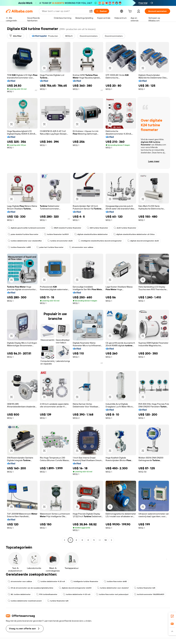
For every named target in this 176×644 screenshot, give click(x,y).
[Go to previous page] (65, 540)
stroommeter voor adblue (81, 247)
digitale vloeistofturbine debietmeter (91, 234)
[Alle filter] (16, 36)
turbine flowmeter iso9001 (56, 234)
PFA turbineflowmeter (47, 594)
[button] (91, 11)
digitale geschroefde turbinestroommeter (27, 228)
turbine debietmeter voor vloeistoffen (25, 241)
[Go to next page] (111, 540)
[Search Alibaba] (64, 11)
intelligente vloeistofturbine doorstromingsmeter (100, 241)
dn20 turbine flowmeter (125, 228)
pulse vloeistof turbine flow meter (23, 234)
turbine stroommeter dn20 (60, 241)
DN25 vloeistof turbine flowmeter (66, 228)
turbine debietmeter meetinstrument (25, 601)
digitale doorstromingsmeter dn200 (75, 588)
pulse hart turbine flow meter (50, 247)
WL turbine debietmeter (19, 594)
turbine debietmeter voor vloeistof (113, 588)
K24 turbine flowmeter (97, 228)
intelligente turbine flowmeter (84, 581)
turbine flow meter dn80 (115, 581)
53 (106, 540)
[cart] (131, 12)
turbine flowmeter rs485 (19, 247)
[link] (172, 616)
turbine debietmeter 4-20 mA (51, 581)
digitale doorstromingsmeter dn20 (143, 241)
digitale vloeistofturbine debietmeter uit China (134, 234)
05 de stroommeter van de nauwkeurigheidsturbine (31, 588)
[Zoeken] (101, 11)
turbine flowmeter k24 (145, 588)
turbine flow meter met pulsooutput (112, 594)
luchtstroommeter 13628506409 (149, 594)
